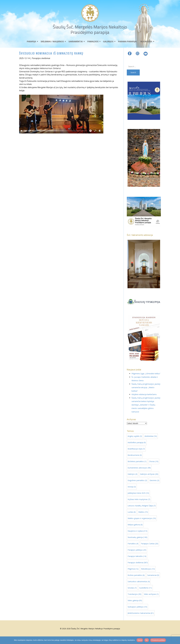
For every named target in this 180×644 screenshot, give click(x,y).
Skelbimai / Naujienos (52, 42)
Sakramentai (76, 42)
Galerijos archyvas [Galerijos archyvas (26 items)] (149, 474)
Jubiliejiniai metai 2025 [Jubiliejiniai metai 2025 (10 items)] (138, 493)
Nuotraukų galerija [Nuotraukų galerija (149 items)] (137, 537)
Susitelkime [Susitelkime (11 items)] (146, 588)
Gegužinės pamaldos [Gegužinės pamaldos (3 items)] (137, 480)
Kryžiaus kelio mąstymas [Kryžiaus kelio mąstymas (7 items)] (139, 499)
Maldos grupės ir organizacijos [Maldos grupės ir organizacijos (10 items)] (142, 518)
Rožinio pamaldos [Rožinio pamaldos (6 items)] (136, 575)
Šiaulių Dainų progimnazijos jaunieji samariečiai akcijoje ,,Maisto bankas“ (146, 387)
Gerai (140, 640)
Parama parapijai (127, 42)
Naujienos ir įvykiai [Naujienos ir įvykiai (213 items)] (137, 531)
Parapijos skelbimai (41, 58)
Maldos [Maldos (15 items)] (143, 512)
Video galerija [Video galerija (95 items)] (135, 600)
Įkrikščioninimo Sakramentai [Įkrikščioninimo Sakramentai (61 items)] (141, 613)
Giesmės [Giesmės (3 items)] (154, 480)
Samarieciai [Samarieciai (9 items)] (153, 575)
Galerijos (108, 42)
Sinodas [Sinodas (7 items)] (132, 588)
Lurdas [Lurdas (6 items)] (132, 512)
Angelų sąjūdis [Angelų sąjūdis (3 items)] (135, 436)
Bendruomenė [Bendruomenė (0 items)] (135, 455)
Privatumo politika (158, 640)
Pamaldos (93, 42)
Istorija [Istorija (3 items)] (132, 487)
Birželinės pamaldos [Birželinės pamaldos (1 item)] (137, 461)
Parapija (31, 42)
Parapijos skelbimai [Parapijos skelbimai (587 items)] (138, 563)
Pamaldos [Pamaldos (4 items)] (133, 544)
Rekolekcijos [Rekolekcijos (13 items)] (148, 569)
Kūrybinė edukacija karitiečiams (144, 394)
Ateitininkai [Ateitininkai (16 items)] (151, 436)
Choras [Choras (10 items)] (154, 461)
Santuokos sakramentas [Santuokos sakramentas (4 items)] (139, 581)
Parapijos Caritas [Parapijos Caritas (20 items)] (150, 544)
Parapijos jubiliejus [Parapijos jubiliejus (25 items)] (137, 550)
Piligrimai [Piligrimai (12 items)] (133, 569)
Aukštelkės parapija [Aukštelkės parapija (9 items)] (137, 442)
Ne (147, 640)
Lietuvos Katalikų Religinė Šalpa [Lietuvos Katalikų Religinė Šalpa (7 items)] (142, 506)
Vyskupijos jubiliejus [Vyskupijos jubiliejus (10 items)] (137, 607)
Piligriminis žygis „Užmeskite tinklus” (146, 374)
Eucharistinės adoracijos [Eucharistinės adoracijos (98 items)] (139, 468)
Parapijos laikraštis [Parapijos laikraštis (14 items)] (137, 556)
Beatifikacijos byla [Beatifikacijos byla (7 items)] (136, 449)
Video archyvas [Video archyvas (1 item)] (151, 594)
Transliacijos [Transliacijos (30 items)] (135, 594)
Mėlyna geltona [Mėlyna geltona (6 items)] (135, 525)
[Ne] (177, 640)
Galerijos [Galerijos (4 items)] (133, 474)
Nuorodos (146, 42)
